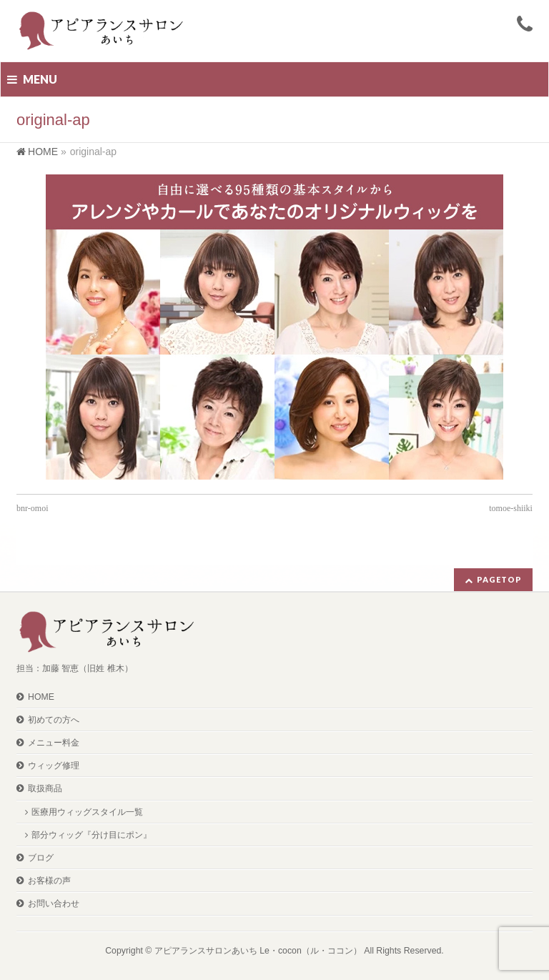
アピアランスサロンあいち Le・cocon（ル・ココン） (258, 951)
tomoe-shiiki (511, 508)
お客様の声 (49, 881)
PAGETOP (499, 579)
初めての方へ (54, 720)
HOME (41, 697)
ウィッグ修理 (54, 766)
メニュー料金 (54, 743)
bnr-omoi (32, 508)
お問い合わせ (54, 904)
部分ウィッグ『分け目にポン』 (91, 835)
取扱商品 (45, 788)
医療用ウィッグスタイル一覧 (87, 812)
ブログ (41, 858)
